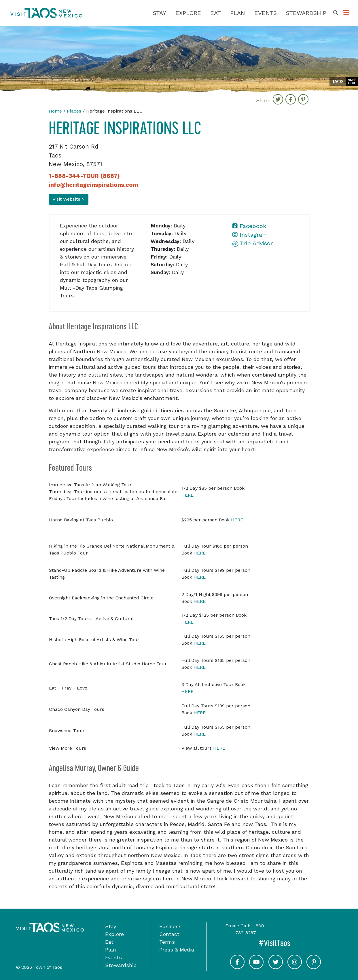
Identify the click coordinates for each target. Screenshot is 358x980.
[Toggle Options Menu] (346, 13)
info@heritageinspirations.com (93, 185)
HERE (187, 495)
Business (170, 926)
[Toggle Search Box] (336, 13)
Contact (169, 934)
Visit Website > (69, 199)
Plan (238, 13)
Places (74, 111)
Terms (167, 942)
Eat (216, 13)
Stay (160, 13)
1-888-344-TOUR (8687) (84, 176)
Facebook (249, 226)
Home (55, 111)
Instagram (250, 235)
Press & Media (177, 950)
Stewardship (306, 13)
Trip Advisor (253, 243)
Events (266, 13)
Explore (188, 13)
